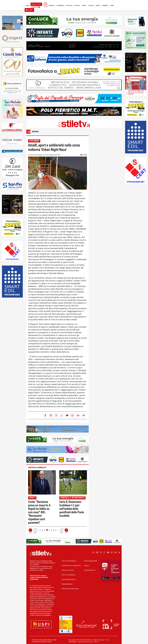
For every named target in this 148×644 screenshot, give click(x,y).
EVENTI (98, 5)
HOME (27, 5)
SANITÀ (84, 5)
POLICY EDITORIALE (69, 561)
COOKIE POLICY (90, 570)
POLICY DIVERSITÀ (68, 575)
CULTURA (91, 5)
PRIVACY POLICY (68, 570)
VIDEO (29, 10)
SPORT (112, 5)
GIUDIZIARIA (60, 5)
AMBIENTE (105, 5)
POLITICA (77, 5)
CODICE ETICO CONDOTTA (71, 566)
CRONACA (52, 5)
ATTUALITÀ (69, 5)
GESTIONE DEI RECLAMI (70, 589)
